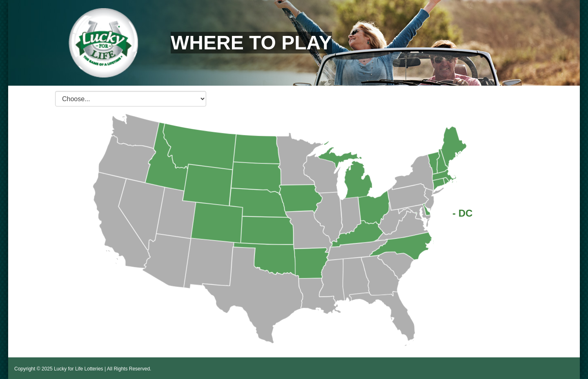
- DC (462, 213)
